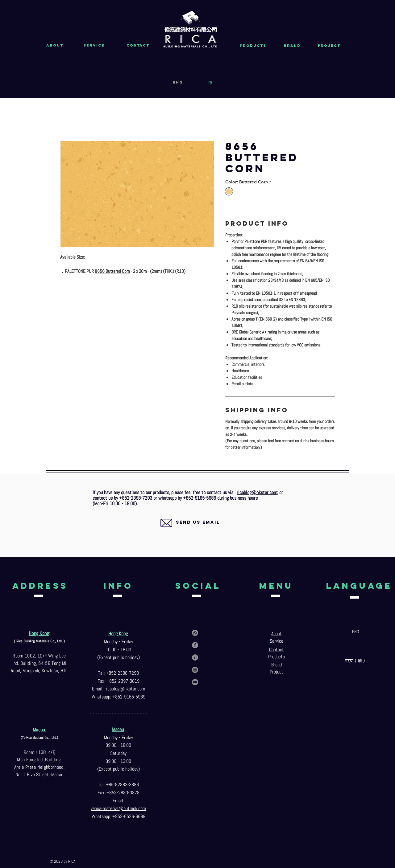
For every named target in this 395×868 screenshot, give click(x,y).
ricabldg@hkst (119, 689)
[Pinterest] (195, 657)
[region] (191, 530)
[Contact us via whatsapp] (195, 633)
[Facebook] (195, 645)
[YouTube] (195, 682)
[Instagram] (195, 670)
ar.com (139, 689)
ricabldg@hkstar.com (257, 492)
